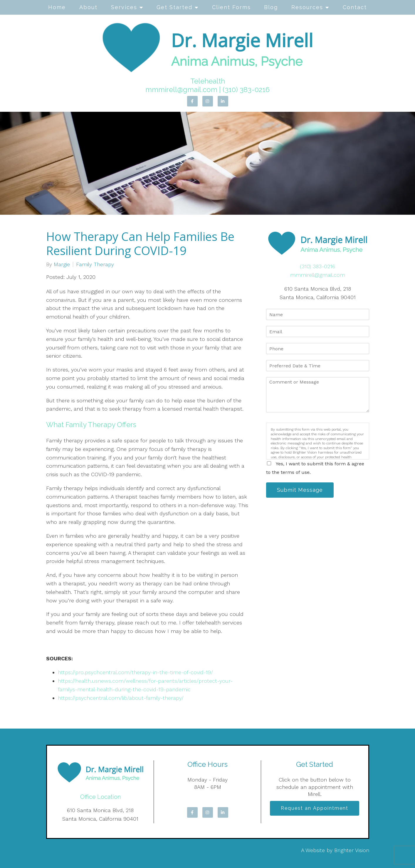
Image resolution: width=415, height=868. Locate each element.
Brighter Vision (352, 850)
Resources (307, 7)
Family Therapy (95, 264)
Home (57, 7)
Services (124, 7)
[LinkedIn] (223, 101)
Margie (62, 264)
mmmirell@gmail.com (181, 90)
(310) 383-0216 (246, 90)
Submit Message (300, 490)
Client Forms (231, 7)
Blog (271, 7)
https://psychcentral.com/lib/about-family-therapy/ (121, 698)
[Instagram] (208, 101)
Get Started (174, 7)
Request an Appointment (315, 808)
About (88, 7)
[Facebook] (192, 101)
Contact (355, 7)
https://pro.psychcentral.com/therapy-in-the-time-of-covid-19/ (135, 672)
